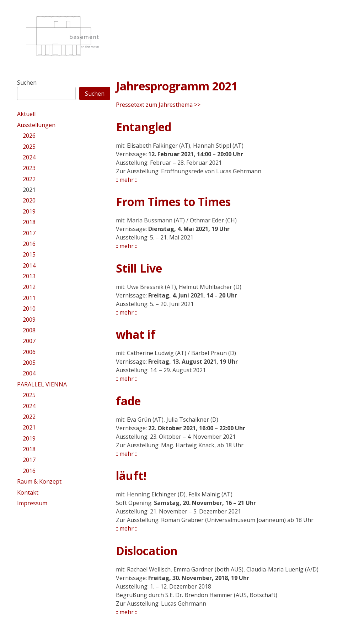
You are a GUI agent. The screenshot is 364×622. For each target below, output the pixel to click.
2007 (29, 341)
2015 (29, 254)
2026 (29, 136)
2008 (29, 330)
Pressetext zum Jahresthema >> (158, 105)
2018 (29, 222)
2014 (29, 265)
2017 (29, 233)
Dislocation (147, 551)
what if (136, 334)
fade (128, 401)
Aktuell (26, 114)
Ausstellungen (36, 125)
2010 (29, 309)
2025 (29, 147)
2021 (29, 190)
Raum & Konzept (39, 481)
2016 (29, 244)
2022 (29, 179)
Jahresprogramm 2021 (177, 86)
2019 (29, 211)
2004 (29, 373)
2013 (29, 276)
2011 (29, 298)
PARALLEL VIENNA (42, 384)
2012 (29, 287)
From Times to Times (173, 202)
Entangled (144, 127)
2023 (29, 168)
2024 (29, 157)
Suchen (27, 83)
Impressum (32, 503)
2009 (29, 320)
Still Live (139, 268)
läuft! (131, 476)
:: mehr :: (127, 180)
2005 (29, 363)
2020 (29, 200)
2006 (29, 352)
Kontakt (28, 492)
